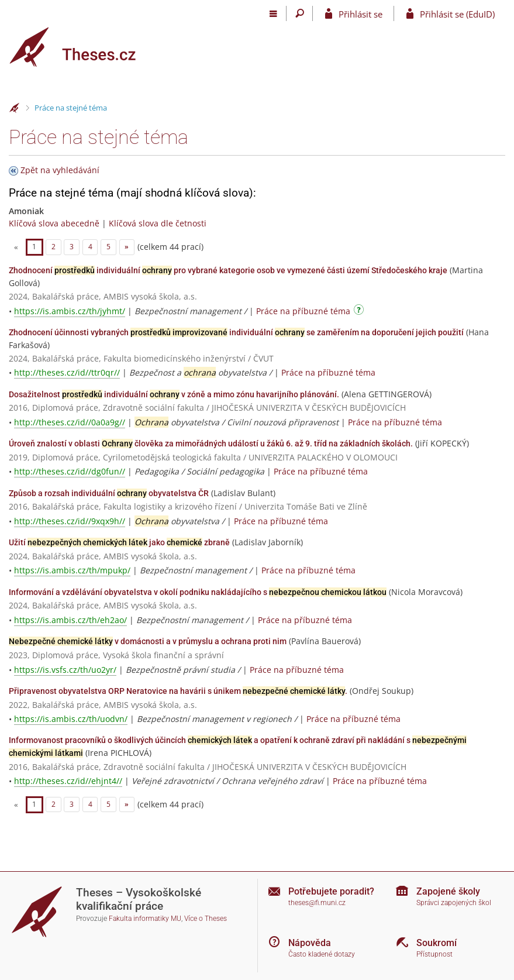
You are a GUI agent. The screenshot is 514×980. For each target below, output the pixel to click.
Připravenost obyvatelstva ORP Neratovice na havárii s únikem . (178, 691)
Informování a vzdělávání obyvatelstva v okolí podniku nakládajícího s (198, 592)
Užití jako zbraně (119, 542)
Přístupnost (434, 954)
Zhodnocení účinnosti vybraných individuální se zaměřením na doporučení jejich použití (236, 332)
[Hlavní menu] (273, 13)
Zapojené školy (448, 891)
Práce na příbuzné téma (303, 311)
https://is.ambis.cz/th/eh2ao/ (70, 620)
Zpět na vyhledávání (60, 170)
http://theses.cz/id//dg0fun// (70, 471)
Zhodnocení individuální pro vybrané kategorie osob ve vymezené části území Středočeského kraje (228, 270)
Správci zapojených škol (454, 903)
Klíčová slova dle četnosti (158, 223)
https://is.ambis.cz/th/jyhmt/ (70, 311)
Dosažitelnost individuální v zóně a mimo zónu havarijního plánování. (174, 394)
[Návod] (360, 312)
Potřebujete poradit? (331, 891)
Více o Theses (206, 919)
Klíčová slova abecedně (54, 223)
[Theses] (82, 47)
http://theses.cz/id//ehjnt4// (68, 781)
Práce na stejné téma (71, 108)
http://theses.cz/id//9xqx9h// (70, 521)
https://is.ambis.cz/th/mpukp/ (72, 570)
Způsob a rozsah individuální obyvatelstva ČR (109, 493)
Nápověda (310, 943)
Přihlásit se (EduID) (457, 14)
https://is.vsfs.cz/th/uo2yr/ (65, 670)
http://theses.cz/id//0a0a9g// (70, 422)
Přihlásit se (361, 14)
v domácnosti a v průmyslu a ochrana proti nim (148, 641)
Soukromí (437, 943)
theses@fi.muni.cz (317, 903)
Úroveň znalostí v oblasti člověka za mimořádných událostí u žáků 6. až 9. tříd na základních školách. (211, 443)
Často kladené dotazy (322, 954)
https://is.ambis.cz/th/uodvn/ (71, 719)
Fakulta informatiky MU (145, 919)
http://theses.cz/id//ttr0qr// (67, 372)
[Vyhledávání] (300, 13)
